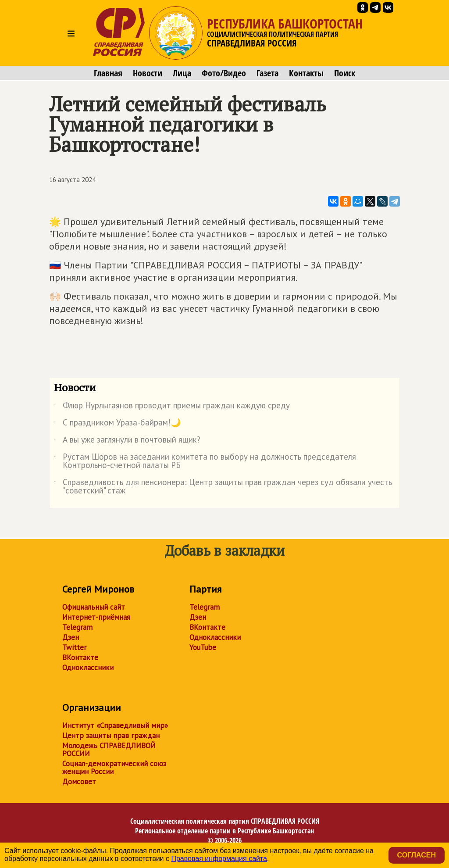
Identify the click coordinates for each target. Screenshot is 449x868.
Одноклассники (88, 668)
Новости (148, 73)
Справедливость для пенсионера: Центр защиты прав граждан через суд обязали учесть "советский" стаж (223, 487)
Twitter (74, 647)
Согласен (417, 855)
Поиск (345, 73)
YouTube (203, 647)
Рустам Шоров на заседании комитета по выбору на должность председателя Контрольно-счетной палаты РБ (205, 461)
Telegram (77, 627)
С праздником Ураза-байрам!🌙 (118, 424)
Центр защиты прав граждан (111, 736)
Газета (267, 73)
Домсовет (79, 782)
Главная (108, 73)
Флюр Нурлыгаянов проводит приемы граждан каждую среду (172, 407)
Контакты (306, 73)
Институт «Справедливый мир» (115, 725)
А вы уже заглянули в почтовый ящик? (127, 441)
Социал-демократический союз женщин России (114, 768)
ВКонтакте (80, 657)
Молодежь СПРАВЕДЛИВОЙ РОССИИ (109, 750)
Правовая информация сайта (219, 859)
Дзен (71, 637)
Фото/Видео (224, 73)
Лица (182, 73)
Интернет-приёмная (96, 617)
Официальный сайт (94, 607)
